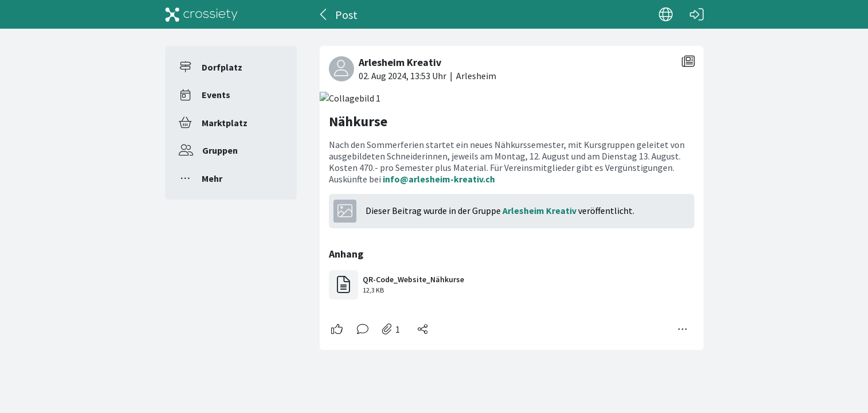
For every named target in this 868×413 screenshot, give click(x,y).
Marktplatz (225, 123)
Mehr (212, 178)
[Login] (697, 14)
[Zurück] (324, 14)
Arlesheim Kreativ (539, 211)
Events (216, 95)
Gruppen (220, 150)
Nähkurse (358, 121)
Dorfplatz (222, 67)
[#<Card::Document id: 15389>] (512, 193)
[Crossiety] (202, 14)
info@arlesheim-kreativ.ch (439, 179)
